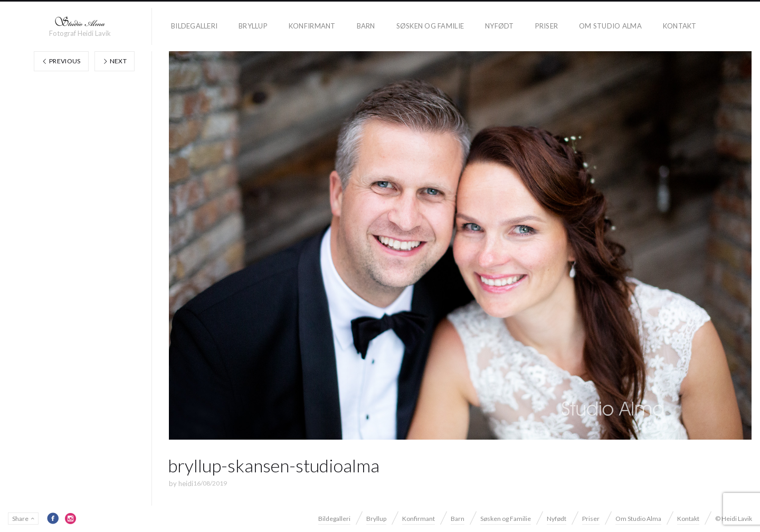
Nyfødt (500, 26)
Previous (61, 61)
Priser (547, 26)
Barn (366, 26)
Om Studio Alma (610, 26)
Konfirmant (312, 26)
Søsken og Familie (430, 26)
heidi (186, 483)
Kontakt (680, 26)
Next (115, 61)
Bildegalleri (194, 26)
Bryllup (253, 26)
